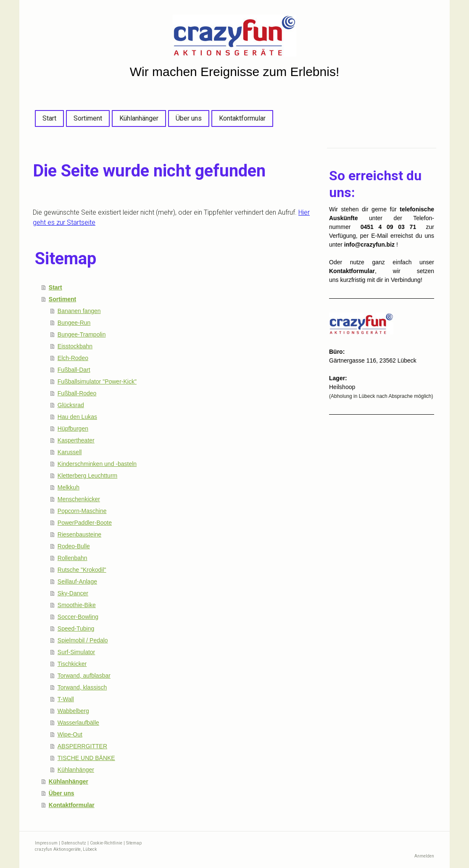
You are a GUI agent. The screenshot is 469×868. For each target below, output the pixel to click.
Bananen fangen (79, 311)
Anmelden (424, 856)
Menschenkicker (79, 499)
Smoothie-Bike (77, 605)
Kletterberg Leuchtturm (87, 476)
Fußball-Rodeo (77, 393)
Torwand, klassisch (82, 687)
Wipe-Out (70, 734)
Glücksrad (71, 405)
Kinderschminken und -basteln (97, 464)
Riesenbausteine (79, 534)
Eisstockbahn (75, 346)
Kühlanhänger (139, 118)
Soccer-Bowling (78, 617)
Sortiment (88, 118)
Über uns (189, 118)
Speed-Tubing (76, 629)
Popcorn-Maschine (82, 511)
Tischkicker (72, 664)
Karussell (70, 452)
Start (49, 118)
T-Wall (66, 699)
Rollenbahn (72, 558)
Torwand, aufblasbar (84, 676)
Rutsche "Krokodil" (82, 570)
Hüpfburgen (73, 429)
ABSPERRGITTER (82, 746)
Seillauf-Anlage (77, 581)
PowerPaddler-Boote (85, 523)
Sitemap (134, 843)
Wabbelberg (73, 711)
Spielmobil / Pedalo (83, 640)
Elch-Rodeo (73, 358)
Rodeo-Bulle (74, 546)
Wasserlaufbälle (78, 723)
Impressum (46, 843)
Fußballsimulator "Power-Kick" (97, 381)
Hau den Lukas (77, 417)
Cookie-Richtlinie (106, 843)
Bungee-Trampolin (82, 334)
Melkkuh (69, 487)
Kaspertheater (76, 440)
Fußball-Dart (74, 370)
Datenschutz (74, 843)
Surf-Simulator (76, 652)
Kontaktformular (242, 118)
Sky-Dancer (73, 593)
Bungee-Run (74, 323)
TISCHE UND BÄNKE (86, 758)
